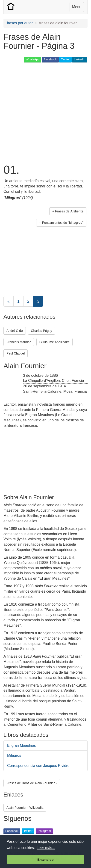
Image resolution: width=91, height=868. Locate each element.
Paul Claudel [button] (16, 353)
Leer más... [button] (46, 848)
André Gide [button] (15, 331)
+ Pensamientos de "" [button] (61, 223)
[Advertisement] (45, 113)
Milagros (14, 755)
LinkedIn (80, 59)
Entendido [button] (45, 860)
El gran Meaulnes (22, 745)
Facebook (50, 59)
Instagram (44, 831)
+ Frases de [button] (68, 211)
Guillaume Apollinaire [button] (55, 342)
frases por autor (20, 23)
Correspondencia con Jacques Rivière (38, 766)
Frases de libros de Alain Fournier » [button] (32, 783)
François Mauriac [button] (19, 342)
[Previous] (9, 301)
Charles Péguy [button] (41, 331)
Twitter (65, 59)
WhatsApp (32, 59)
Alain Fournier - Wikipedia (25, 808)
